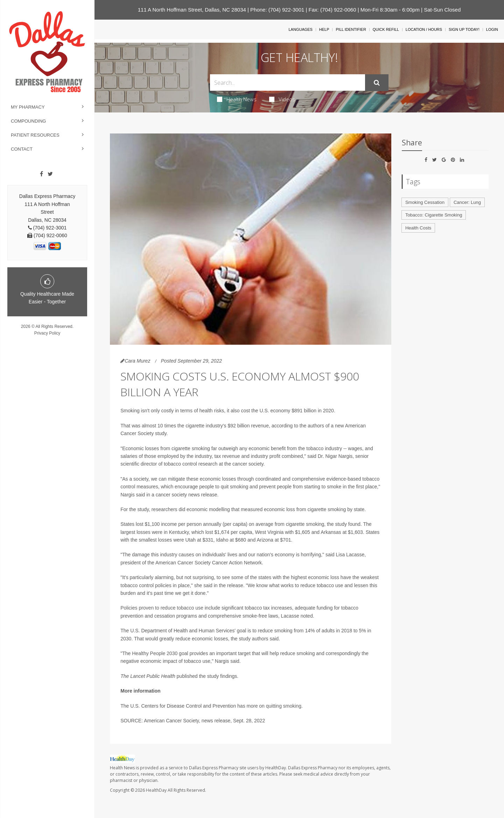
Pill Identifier (351, 29)
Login (492, 29)
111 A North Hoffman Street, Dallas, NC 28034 (192, 10)
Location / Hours (424, 29)
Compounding (28, 121)
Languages (300, 29)
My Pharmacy (28, 107)
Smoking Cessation (425, 202)
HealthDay (156, 790)
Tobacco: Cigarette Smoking (434, 215)
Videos (282, 99)
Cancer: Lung (467, 202)
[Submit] (377, 83)
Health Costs (418, 228)
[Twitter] (50, 174)
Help (324, 29)
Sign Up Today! (464, 29)
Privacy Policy (47, 333)
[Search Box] (288, 83)
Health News (237, 99)
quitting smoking (284, 706)
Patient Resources (35, 135)
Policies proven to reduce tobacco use (162, 608)
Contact (22, 149)
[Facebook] (41, 174)
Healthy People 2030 (155, 653)
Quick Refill (386, 29)
